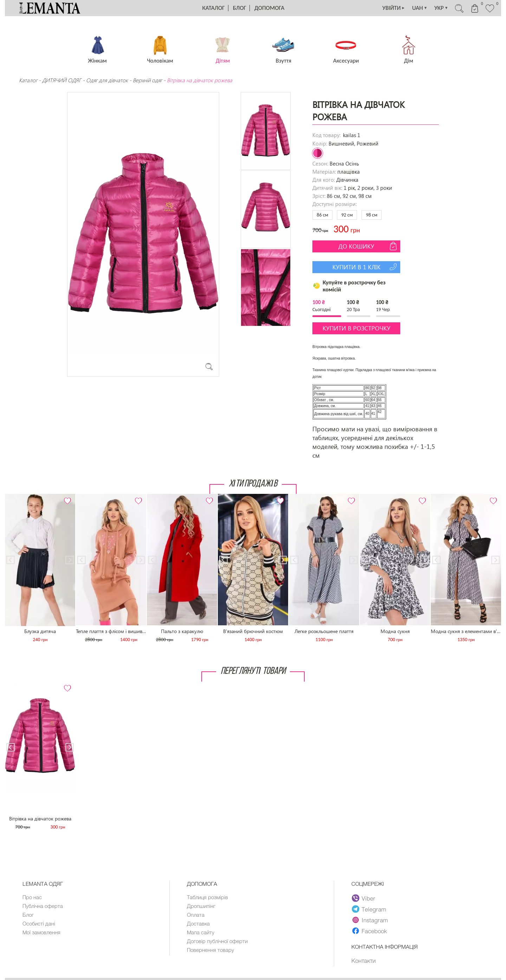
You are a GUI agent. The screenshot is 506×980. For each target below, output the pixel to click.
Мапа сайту (201, 932)
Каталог (214, 8)
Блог (240, 8)
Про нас (32, 897)
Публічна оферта (43, 906)
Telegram (369, 909)
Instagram (370, 920)
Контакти (364, 960)
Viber (364, 898)
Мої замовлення (41, 932)
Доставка (198, 923)
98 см (372, 215)
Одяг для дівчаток (107, 80)
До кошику (368, 246)
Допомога (269, 8)
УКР (441, 8)
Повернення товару (210, 950)
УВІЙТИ (392, 8)
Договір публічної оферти (217, 941)
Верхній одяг (147, 80)
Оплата (196, 915)
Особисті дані (39, 923)
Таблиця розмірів (207, 897)
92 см (347, 215)
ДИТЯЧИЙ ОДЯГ (62, 80)
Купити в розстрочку (356, 328)
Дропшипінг (201, 906)
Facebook (369, 931)
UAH (419, 8)
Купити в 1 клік (366, 267)
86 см (322, 215)
